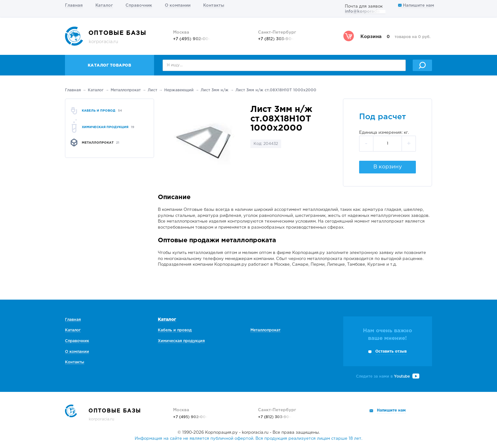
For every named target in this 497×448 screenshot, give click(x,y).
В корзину (388, 167)
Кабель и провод (175, 330)
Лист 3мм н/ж (215, 90)
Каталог (104, 6)
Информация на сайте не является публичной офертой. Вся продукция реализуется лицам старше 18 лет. (248, 439)
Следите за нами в (388, 377)
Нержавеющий (179, 90)
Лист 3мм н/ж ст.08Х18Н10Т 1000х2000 (276, 90)
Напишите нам (416, 6)
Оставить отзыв (391, 351)
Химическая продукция (181, 341)
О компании (178, 6)
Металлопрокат (126, 90)
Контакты (214, 6)
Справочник (139, 6)
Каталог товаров (110, 65)
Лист (152, 90)
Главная (74, 6)
